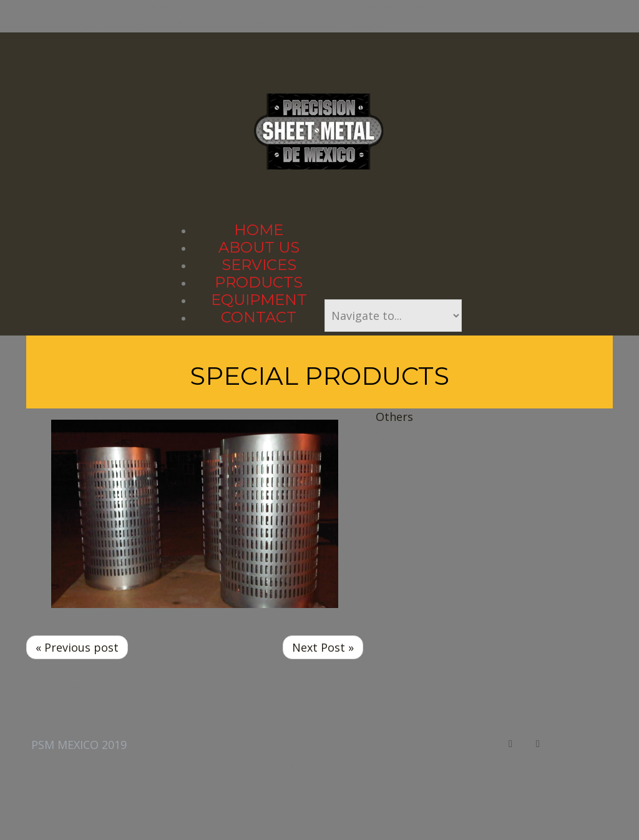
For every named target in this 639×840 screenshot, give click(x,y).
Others (394, 417)
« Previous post (77, 647)
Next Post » (323, 647)
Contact (259, 317)
